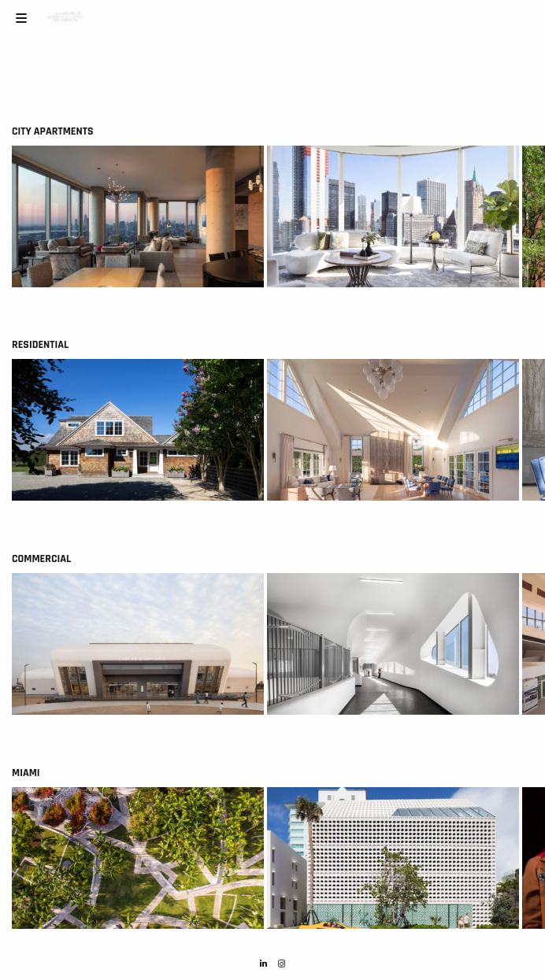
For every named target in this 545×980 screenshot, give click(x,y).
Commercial (41, 559)
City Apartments (52, 131)
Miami (26, 773)
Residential (40, 345)
